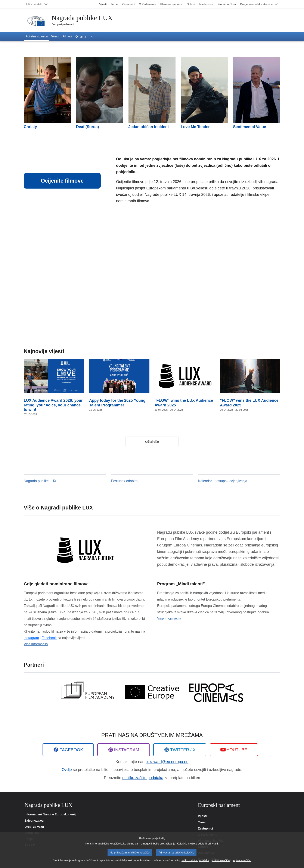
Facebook (49, 638)
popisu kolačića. (241, 861)
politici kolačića (221, 861)
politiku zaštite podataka (143, 778)
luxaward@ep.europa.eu (167, 762)
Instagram (31, 638)
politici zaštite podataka (195, 861)
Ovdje (67, 770)
